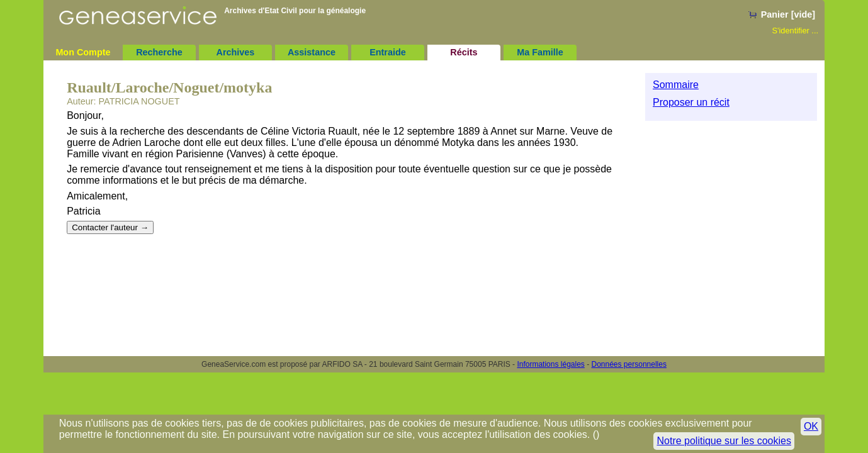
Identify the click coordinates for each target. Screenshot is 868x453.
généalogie (346, 11)
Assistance (312, 52)
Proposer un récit (691, 102)
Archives (236, 52)
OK (811, 426)
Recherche (159, 52)
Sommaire (676, 85)
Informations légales (550, 364)
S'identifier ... (795, 31)
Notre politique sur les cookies (724, 441)
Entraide (388, 52)
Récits (464, 52)
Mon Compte (83, 52)
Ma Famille (540, 52)
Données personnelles (629, 364)
